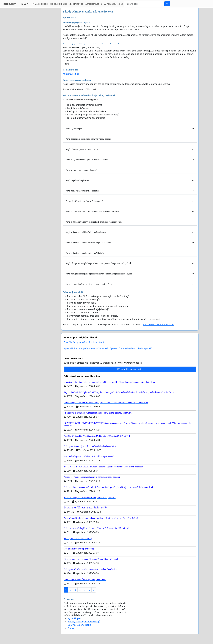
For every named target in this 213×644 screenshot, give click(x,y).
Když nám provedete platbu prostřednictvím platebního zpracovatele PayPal (99, 274)
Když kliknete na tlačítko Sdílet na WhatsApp (86, 253)
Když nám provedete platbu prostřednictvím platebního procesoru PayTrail (98, 263)
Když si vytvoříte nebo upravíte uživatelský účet (87, 160)
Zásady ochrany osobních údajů (84, 622)
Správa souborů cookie (80, 625)
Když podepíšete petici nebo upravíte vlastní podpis (88, 139)
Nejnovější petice (59, 4)
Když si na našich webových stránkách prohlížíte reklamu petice (94, 222)
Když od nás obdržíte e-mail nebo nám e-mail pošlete (89, 284)
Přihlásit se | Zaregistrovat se (86, 4)
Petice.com (9, 4)
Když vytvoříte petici (75, 129)
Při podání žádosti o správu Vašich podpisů (84, 201)
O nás (71, 628)
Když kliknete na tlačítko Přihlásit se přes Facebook (88, 243)
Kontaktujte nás (113, 4)
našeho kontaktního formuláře (159, 324)
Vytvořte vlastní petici (130, 369)
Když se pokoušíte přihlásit (77, 180)
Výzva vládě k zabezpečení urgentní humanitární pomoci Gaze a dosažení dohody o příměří (108, 348)
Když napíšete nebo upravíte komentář (82, 191)
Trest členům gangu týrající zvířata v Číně (84, 342)
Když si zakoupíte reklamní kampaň (81, 170)
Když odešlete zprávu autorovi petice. (82, 149)
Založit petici (40, 4)
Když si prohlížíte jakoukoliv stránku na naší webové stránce (92, 212)
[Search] (144, 4)
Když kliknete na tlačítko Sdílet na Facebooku (86, 232)
